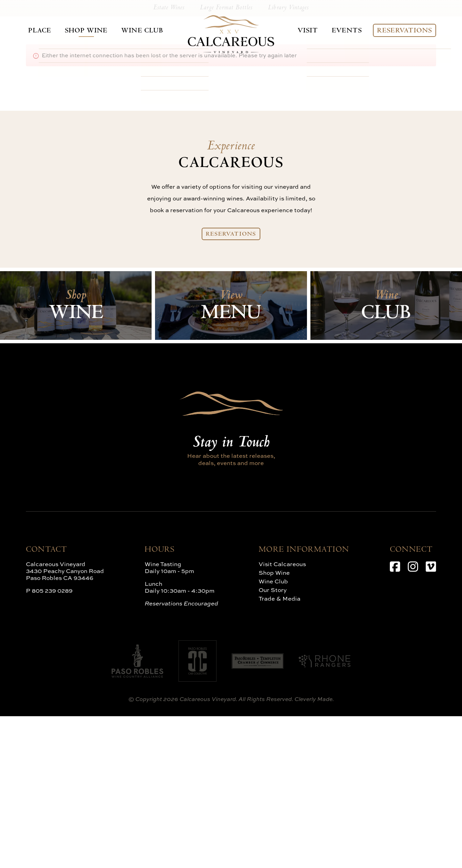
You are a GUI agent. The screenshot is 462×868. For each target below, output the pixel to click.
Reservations (408, 31)
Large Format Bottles (226, 159)
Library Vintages (283, 159)
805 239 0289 (52, 742)
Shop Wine (81, 31)
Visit (310, 31)
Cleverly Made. (314, 851)
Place (35, 31)
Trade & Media (280, 750)
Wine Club (135, 31)
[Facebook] (395, 718)
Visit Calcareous (282, 716)
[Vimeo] (431, 718)
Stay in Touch (231, 595)
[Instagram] (413, 718)
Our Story (273, 742)
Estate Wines (174, 159)
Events (350, 31)
